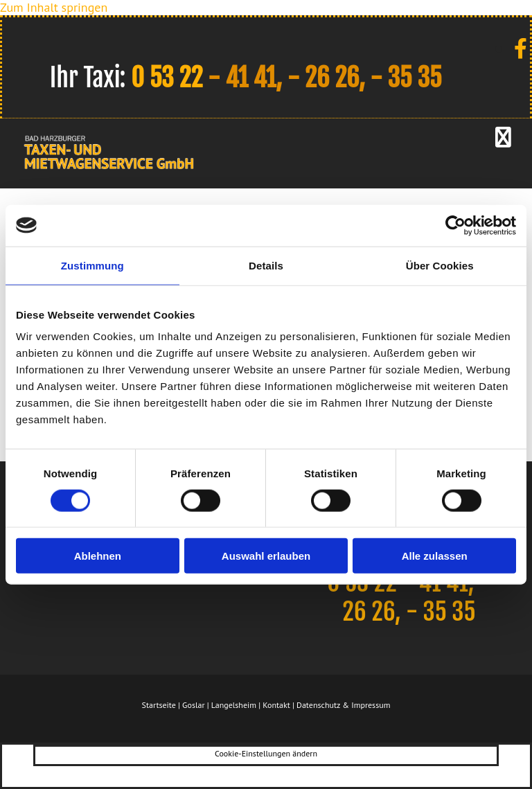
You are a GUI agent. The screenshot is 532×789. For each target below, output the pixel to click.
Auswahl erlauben (266, 556)
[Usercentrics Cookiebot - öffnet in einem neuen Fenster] (455, 225)
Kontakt (276, 705)
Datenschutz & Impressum (343, 705)
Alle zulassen (435, 556)
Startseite (159, 705)
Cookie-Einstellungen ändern (266, 753)
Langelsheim (234, 705)
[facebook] (521, 48)
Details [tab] (266, 265)
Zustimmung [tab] (92, 265)
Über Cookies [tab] (440, 265)
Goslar (193, 705)
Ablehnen (98, 556)
